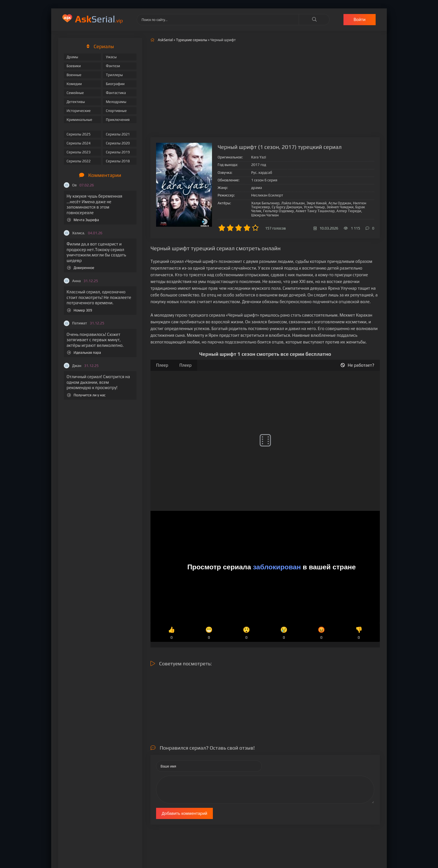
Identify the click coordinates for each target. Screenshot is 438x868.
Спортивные (116, 111)
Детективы (76, 102)
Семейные (75, 93)
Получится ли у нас (86, 395)
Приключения (118, 120)
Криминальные (79, 120)
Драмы (72, 57)
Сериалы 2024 (79, 143)
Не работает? (357, 365)
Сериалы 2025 (79, 134)
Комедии (74, 84)
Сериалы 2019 (118, 152)
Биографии (115, 84)
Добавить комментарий (184, 813)
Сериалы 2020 (118, 143)
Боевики (74, 66)
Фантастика (116, 93)
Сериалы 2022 (79, 161)
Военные (74, 75)
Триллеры (114, 75)
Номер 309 (80, 310)
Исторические (79, 111)
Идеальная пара (84, 353)
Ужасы (111, 57)
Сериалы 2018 (118, 161)
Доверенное (81, 268)
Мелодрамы (116, 102)
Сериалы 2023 (79, 152)
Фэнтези (113, 66)
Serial (99, 19)
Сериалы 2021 (118, 134)
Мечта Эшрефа (83, 220)
